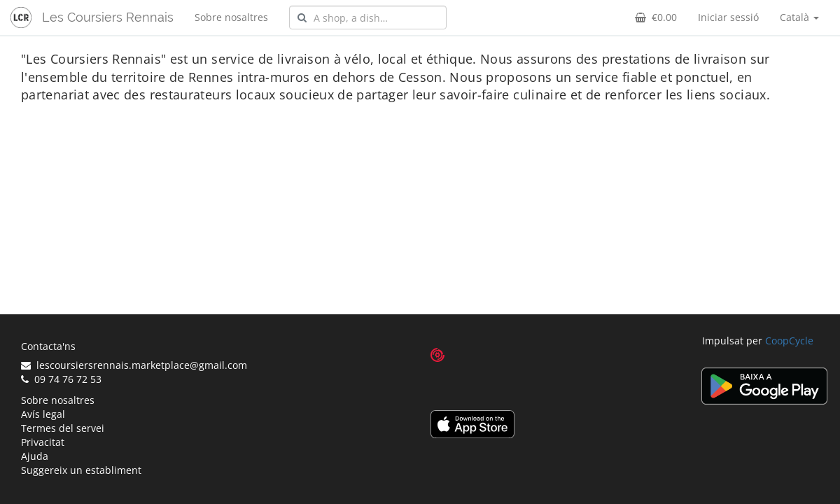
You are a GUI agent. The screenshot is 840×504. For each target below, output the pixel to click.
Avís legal (43, 414)
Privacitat (43, 442)
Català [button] (799, 17)
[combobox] (368, 17)
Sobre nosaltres (231, 17)
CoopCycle (789, 341)
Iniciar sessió (728, 17)
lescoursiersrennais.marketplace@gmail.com (134, 365)
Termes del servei (63, 428)
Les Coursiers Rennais (108, 17)
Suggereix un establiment (81, 470)
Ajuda (35, 456)
